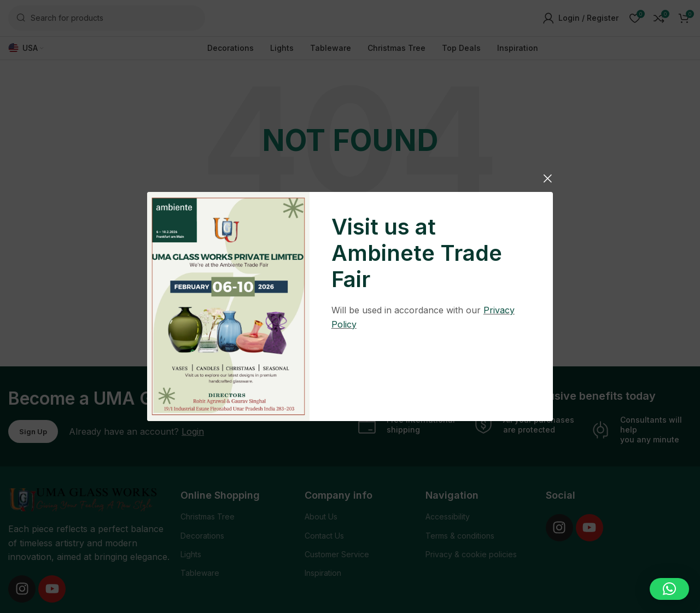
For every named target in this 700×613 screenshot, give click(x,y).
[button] (669, 589)
